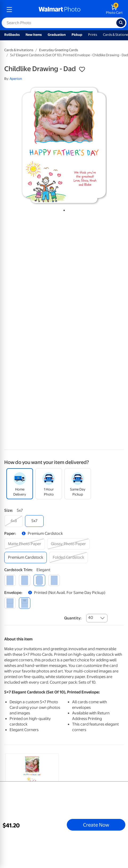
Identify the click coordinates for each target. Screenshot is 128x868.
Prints (93, 35)
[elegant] (39, 580)
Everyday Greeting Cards (59, 50)
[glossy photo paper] (68, 544)
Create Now (96, 825)
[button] (82, 70)
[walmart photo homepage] (60, 10)
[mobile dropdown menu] (9, 10)
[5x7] (34, 521)
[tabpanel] (64, 145)
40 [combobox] (91, 618)
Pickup (77, 35)
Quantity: (73, 618)
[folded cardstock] (68, 557)
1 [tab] (63, 209)
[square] (10, 580)
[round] (25, 580)
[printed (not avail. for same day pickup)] (25, 603)
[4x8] (14, 521)
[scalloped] (54, 580)
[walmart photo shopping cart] (114, 10)
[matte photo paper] (25, 544)
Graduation (57, 35)
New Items (34, 35)
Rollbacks (12, 35)
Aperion (16, 79)
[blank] (10, 603)
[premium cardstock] (26, 557)
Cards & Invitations (19, 50)
